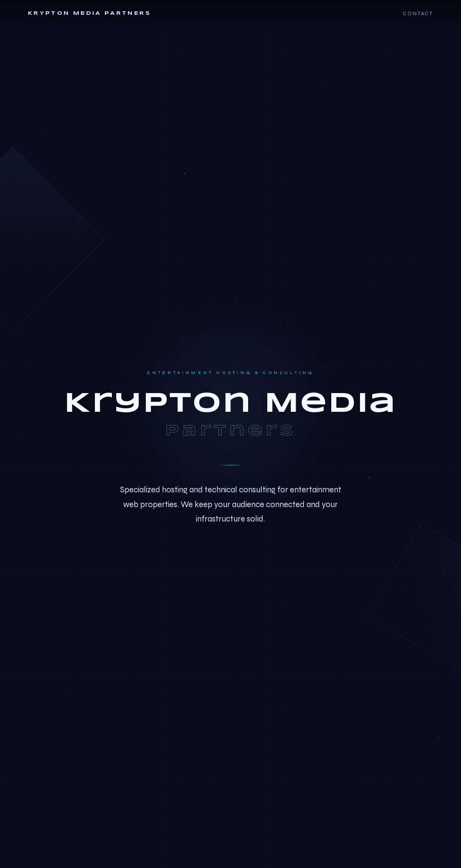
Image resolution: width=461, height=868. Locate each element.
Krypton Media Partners (89, 13)
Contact (418, 13)
